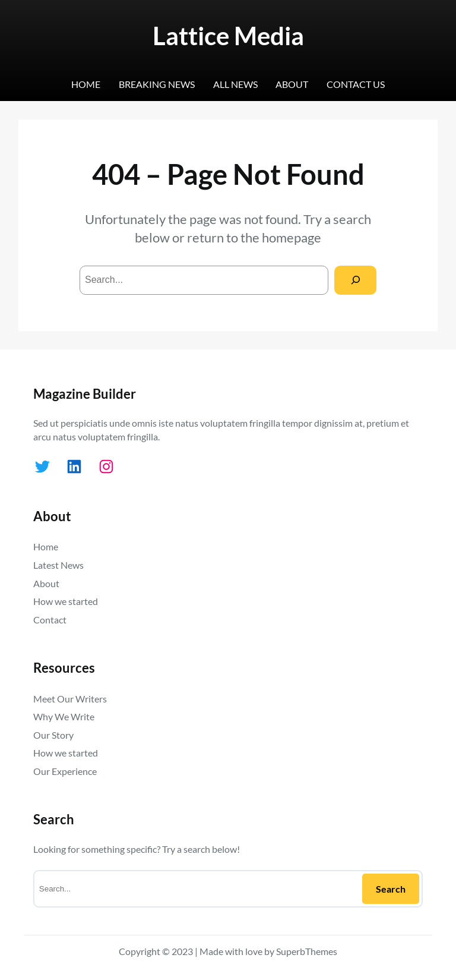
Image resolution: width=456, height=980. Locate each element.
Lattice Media (228, 35)
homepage (292, 237)
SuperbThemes (307, 951)
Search (391, 889)
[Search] (355, 280)
